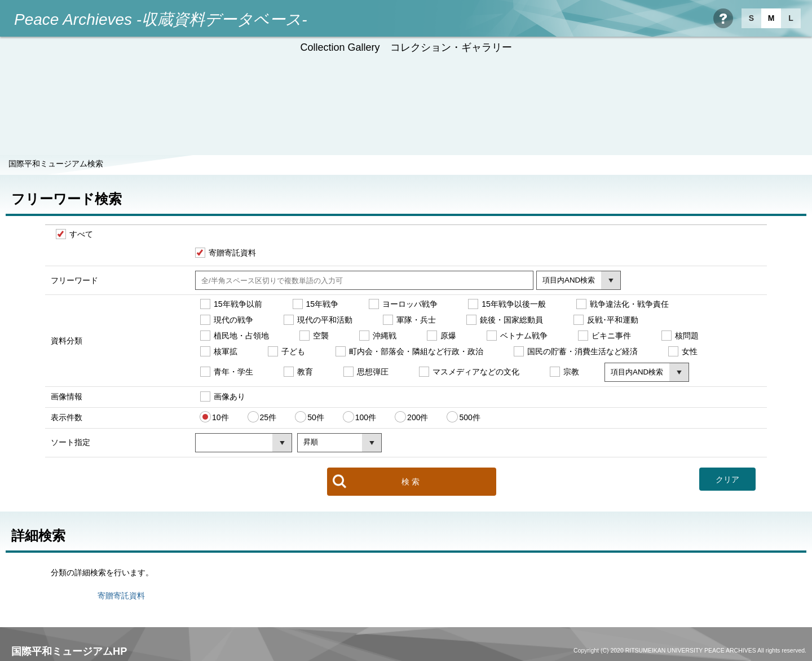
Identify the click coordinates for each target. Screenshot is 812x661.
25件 (268, 417)
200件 (418, 417)
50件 (316, 417)
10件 (220, 417)
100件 (366, 417)
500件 (469, 417)
